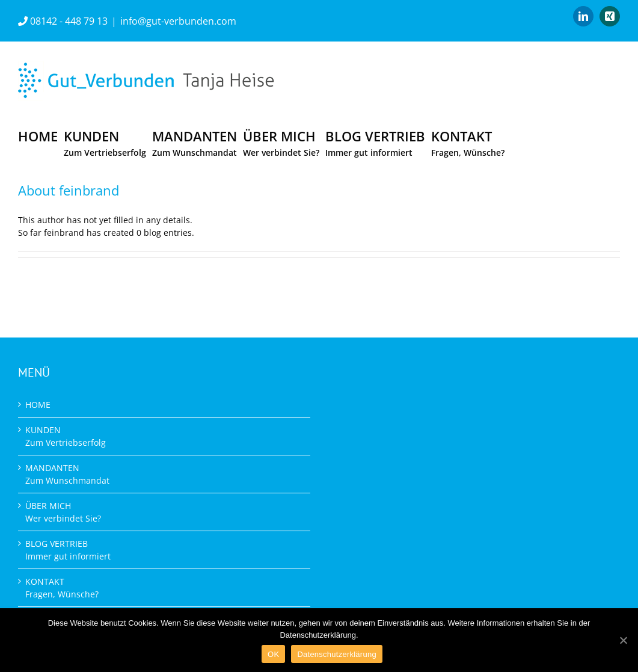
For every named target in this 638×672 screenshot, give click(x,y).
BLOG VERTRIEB (68, 550)
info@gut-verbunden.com (178, 21)
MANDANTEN (67, 474)
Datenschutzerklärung (336, 654)
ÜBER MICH (63, 512)
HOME (38, 405)
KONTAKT (62, 588)
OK (273, 654)
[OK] (623, 640)
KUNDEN (66, 436)
